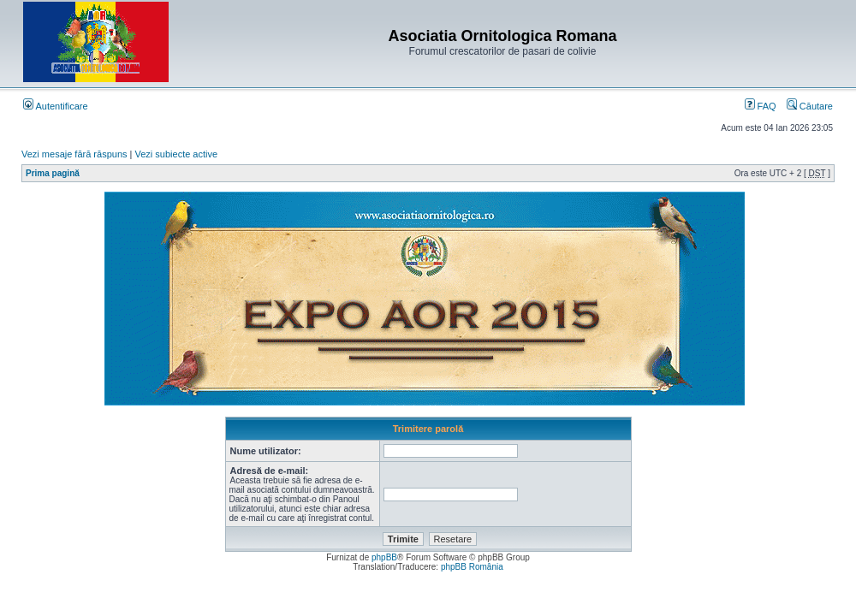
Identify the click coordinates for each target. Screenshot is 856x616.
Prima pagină (53, 173)
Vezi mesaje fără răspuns (74, 154)
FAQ (761, 106)
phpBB (384, 557)
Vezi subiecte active (177, 154)
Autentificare (56, 106)
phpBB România (472, 567)
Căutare (810, 106)
